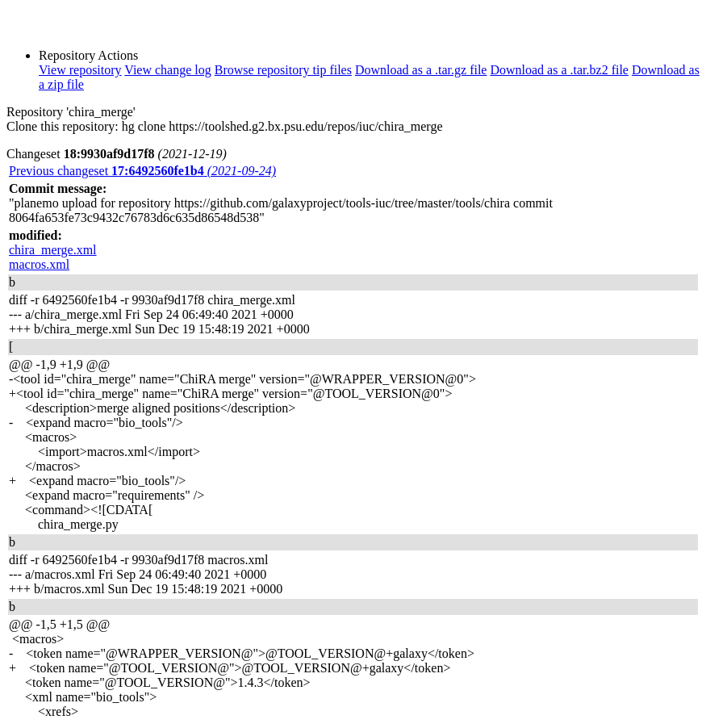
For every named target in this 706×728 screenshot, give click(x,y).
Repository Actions (88, 55)
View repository (80, 70)
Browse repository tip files (283, 70)
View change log (167, 70)
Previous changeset (142, 171)
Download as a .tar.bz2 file (559, 70)
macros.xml (39, 264)
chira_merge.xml (53, 250)
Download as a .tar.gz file (421, 70)
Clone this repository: (63, 126)
